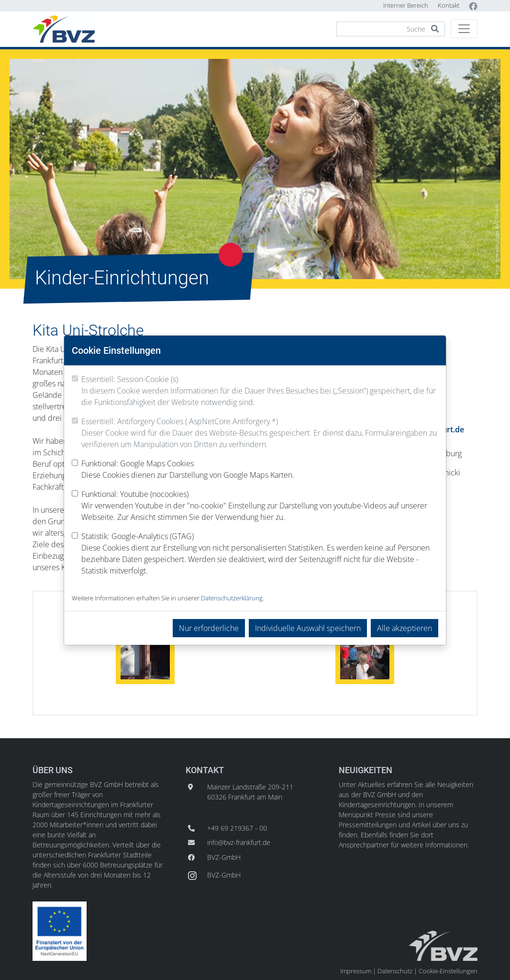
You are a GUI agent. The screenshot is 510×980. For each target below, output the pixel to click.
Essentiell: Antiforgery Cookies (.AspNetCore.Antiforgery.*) (260, 433)
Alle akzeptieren (405, 628)
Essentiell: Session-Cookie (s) (260, 391)
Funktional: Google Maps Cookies (188, 469)
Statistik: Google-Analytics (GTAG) (260, 554)
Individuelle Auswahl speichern (308, 628)
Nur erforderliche (209, 628)
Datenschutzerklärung (232, 598)
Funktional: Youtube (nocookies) (260, 506)
